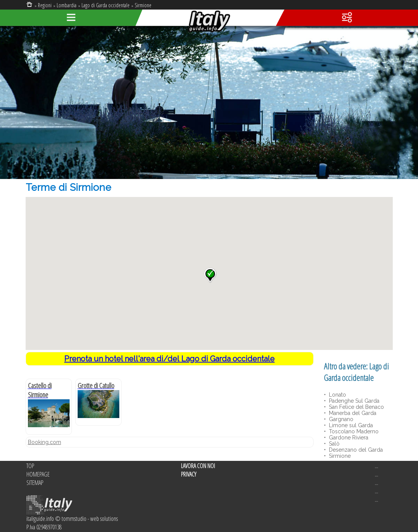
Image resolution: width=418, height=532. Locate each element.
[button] (210, 275)
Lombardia (67, 5)
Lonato (337, 395)
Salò (333, 444)
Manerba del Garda (352, 413)
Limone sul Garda (350, 425)
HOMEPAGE (38, 474)
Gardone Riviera (348, 438)
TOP (30, 466)
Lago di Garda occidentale (106, 5)
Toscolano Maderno (353, 431)
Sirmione (143, 5)
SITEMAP (35, 483)
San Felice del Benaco (356, 407)
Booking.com (45, 442)
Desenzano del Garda (355, 450)
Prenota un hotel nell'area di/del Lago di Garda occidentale (169, 359)
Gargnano (340, 419)
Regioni (45, 5)
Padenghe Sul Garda (353, 401)
